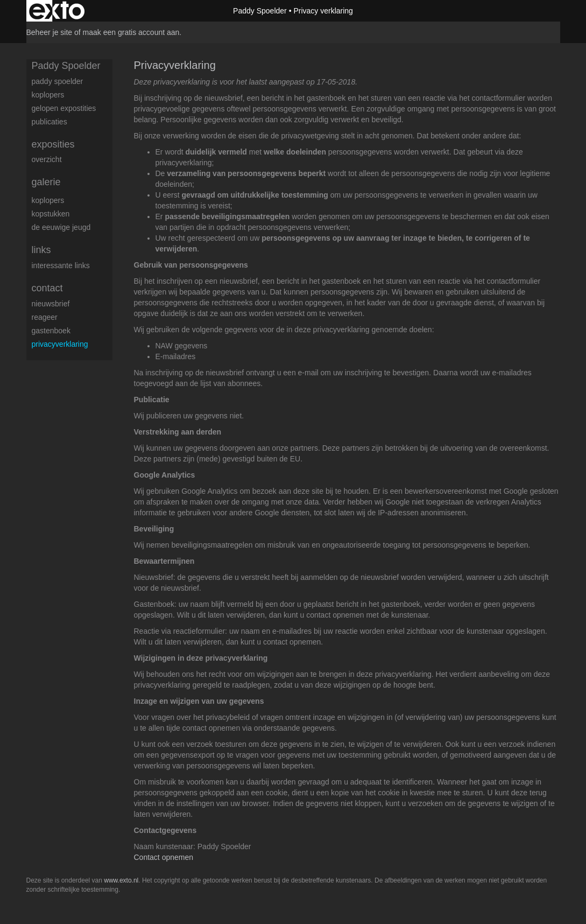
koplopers (48, 95)
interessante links (61, 265)
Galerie (46, 182)
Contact (47, 288)
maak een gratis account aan (131, 32)
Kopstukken (51, 214)
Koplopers (48, 200)
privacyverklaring (60, 344)
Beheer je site (50, 32)
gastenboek (51, 331)
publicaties (50, 122)
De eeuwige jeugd (61, 227)
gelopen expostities (64, 108)
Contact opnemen (164, 857)
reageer (45, 317)
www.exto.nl (121, 880)
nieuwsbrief (51, 304)
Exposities (53, 144)
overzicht (47, 159)
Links (41, 250)
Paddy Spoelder (260, 11)
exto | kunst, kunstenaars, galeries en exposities (57, 11)
